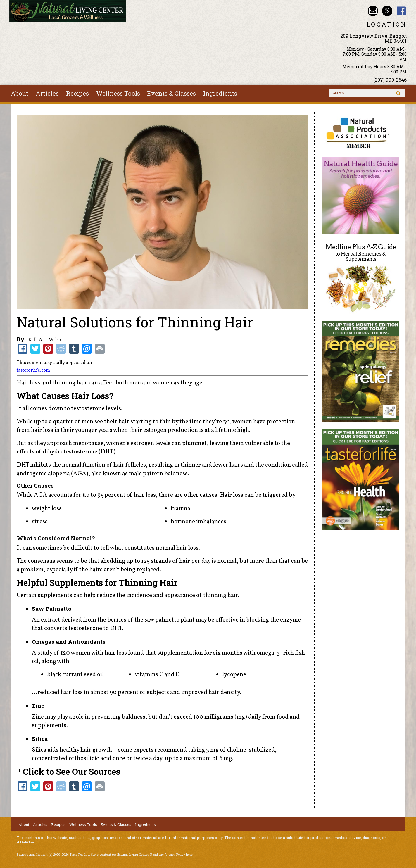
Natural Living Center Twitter (387, 11)
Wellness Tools (118, 93)
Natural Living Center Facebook (402, 11)
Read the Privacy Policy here (171, 855)
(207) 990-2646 (390, 80)
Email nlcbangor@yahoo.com (373, 11)
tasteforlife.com (33, 370)
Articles (47, 93)
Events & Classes (171, 93)
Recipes (77, 93)
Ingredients (220, 93)
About (20, 93)
